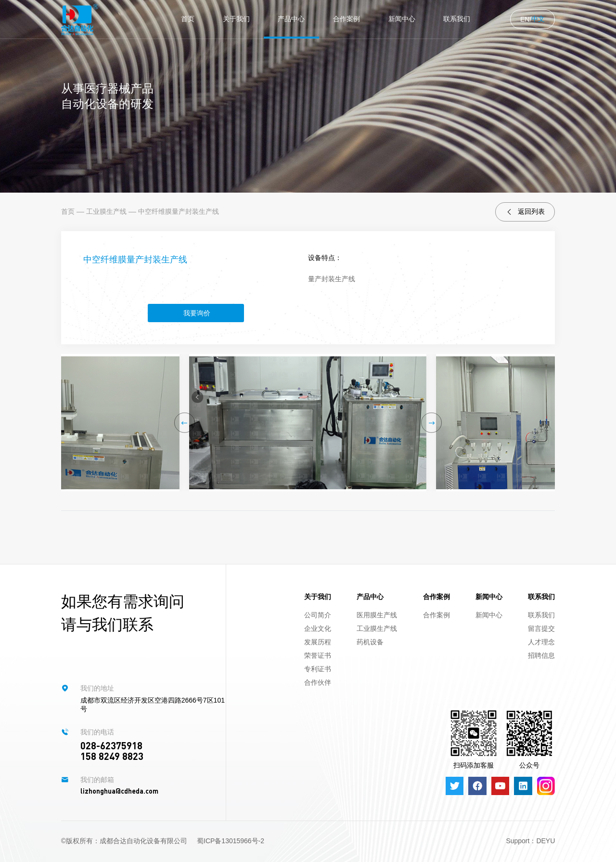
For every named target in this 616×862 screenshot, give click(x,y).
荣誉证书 (318, 655)
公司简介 (318, 615)
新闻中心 (402, 19)
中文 (538, 19)
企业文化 (318, 628)
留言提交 (541, 628)
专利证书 (318, 669)
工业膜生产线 (106, 211)
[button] (185, 423)
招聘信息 (541, 655)
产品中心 (291, 19)
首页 (188, 19)
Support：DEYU (530, 841)
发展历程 (318, 642)
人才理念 (541, 642)
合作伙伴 (318, 682)
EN (525, 19)
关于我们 (236, 19)
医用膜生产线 (377, 615)
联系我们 (457, 19)
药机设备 (370, 642)
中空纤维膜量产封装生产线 (179, 211)
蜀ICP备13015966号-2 (231, 841)
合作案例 (346, 19)
